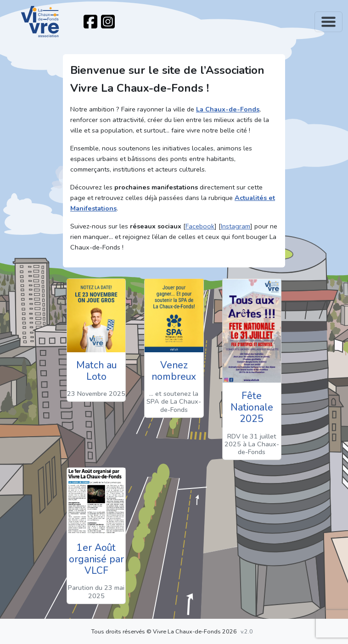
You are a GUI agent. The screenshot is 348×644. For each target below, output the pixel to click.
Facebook (200, 226)
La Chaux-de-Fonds (228, 109)
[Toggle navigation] (328, 22)
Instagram (236, 226)
